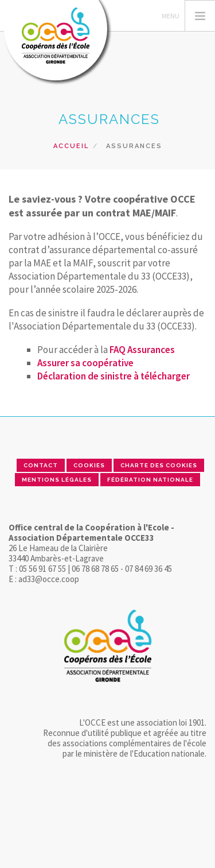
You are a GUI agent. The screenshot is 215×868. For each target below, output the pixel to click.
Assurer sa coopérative (85, 363)
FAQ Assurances (142, 350)
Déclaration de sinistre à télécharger (114, 376)
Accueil (71, 146)
